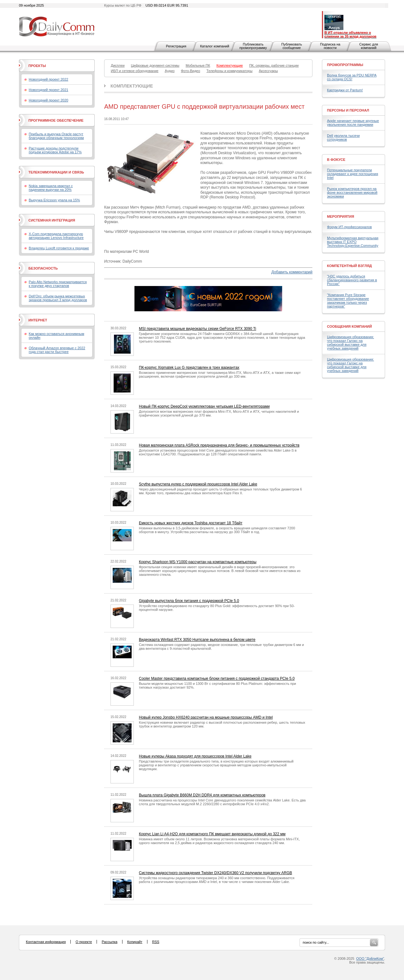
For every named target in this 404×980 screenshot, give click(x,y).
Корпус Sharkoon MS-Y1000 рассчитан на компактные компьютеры (198, 562)
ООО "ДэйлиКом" (370, 959)
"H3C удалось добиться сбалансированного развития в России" (352, 280)
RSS (156, 942)
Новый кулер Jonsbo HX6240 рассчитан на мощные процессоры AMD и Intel (206, 717)
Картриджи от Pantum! (345, 90)
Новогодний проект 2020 (48, 100)
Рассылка (110, 942)
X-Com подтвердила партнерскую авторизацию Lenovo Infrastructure (56, 236)
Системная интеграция (52, 220)
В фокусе (336, 160)
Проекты (37, 66)
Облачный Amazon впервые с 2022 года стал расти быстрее (57, 350)
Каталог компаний (215, 46)
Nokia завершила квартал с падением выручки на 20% (51, 188)
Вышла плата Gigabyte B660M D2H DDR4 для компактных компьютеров (202, 795)
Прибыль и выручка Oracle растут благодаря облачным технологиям (56, 136)
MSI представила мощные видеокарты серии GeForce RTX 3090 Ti (198, 329)
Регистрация (176, 46)
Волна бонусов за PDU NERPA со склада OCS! (352, 77)
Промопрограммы (345, 65)
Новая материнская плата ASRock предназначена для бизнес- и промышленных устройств (219, 445)
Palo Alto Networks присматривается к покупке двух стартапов (58, 284)
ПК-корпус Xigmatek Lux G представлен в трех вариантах (189, 368)
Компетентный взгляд (349, 266)
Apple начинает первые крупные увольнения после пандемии (353, 123)
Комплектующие (132, 86)
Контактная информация (46, 942)
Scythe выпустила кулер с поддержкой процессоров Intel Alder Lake (198, 484)
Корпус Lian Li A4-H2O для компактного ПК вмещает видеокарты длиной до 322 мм (212, 834)
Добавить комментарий (292, 272)
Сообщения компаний (349, 326)
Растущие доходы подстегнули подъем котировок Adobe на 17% (55, 150)
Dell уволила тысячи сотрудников (343, 137)
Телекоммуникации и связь (56, 172)
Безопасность (43, 268)
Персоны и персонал (348, 110)
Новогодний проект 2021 (48, 90)
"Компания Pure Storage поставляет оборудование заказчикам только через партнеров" (348, 301)
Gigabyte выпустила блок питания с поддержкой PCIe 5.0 (189, 601)
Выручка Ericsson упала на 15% (54, 200)
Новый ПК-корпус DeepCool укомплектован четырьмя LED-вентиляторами (204, 406)
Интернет (38, 320)
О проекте (84, 942)
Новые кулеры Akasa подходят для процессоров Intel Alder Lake (195, 756)
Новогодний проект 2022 (48, 79)
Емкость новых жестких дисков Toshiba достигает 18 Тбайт (191, 523)
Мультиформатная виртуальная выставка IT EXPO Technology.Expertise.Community (353, 242)
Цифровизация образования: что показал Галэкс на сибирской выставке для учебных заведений (351, 343)
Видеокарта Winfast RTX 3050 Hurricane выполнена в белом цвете (197, 640)
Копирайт (135, 942)
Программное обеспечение (56, 120)
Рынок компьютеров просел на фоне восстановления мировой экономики (352, 192)
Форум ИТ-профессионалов (349, 227)
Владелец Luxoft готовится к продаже (59, 248)
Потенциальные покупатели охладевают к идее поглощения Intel (353, 174)
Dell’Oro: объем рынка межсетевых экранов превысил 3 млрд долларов (58, 298)
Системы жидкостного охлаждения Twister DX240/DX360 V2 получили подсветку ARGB (215, 873)
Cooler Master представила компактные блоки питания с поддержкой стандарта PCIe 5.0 (217, 679)
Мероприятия (341, 216)
